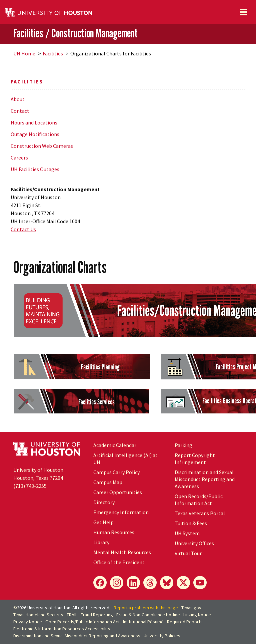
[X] (183, 583)
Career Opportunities (118, 492)
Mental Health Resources (122, 552)
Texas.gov (191, 608)
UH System (187, 533)
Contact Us (23, 229)
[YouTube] (200, 583)
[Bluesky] (167, 583)
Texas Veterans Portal (200, 513)
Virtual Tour (188, 553)
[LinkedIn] (133, 583)
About (18, 99)
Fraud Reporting (97, 615)
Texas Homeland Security (38, 615)
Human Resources (114, 532)
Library (101, 542)
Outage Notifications (35, 134)
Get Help (103, 522)
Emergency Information (121, 512)
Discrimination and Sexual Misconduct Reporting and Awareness (205, 479)
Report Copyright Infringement (195, 459)
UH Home (24, 53)
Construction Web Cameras (42, 146)
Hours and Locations (34, 122)
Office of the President (119, 562)
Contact (20, 111)
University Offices (194, 543)
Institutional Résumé (143, 622)
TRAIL (72, 615)
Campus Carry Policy (116, 472)
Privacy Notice (28, 622)
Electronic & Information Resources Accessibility (62, 629)
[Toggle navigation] (243, 12)
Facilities (53, 53)
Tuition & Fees (191, 523)
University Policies (162, 636)
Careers (19, 157)
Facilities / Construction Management (75, 33)
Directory (104, 502)
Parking (183, 445)
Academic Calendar (115, 445)
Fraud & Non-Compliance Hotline (148, 615)
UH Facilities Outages (35, 169)
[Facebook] (100, 583)
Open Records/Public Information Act (199, 500)
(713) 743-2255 (30, 486)
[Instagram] (117, 583)
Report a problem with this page (146, 608)
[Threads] (150, 583)
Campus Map (108, 482)
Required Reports (185, 622)
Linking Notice (197, 615)
